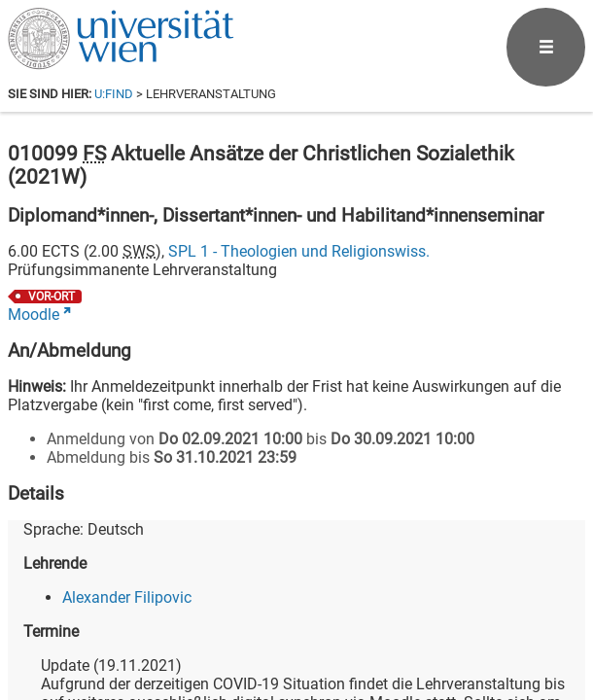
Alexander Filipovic (127, 597)
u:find (114, 94)
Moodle (34, 315)
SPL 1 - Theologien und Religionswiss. (299, 251)
